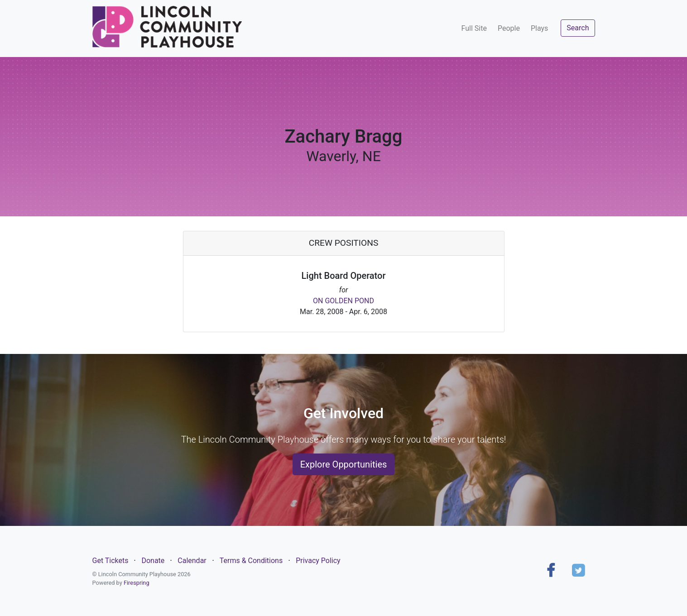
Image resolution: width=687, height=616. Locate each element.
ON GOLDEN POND (343, 301)
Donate (153, 561)
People (509, 28)
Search (578, 28)
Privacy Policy (318, 561)
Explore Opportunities (344, 464)
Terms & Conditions (251, 561)
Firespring (137, 583)
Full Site (474, 28)
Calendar (192, 561)
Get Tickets (110, 561)
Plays (539, 28)
